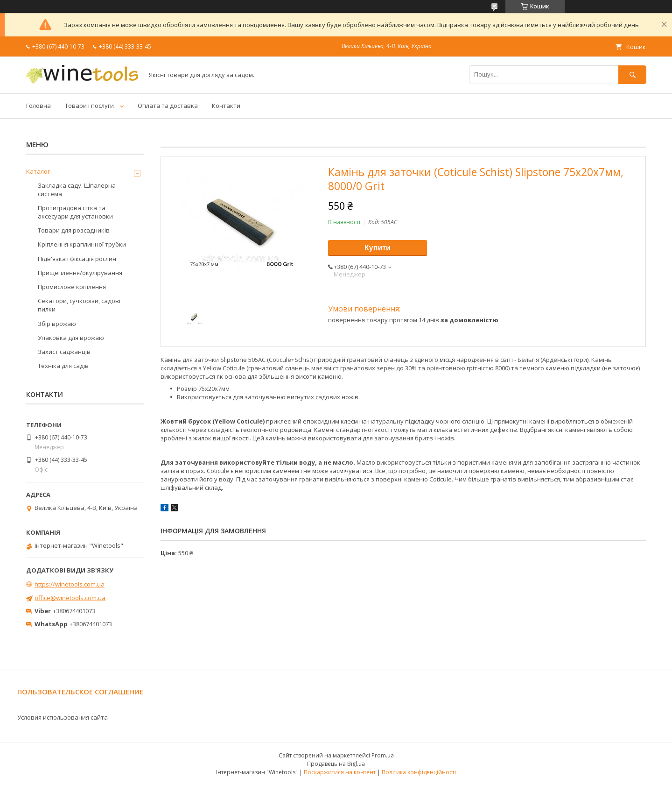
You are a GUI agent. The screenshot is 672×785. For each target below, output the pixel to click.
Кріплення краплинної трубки (82, 244)
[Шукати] (632, 74)
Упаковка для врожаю (71, 338)
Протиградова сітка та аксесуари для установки (75, 212)
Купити (378, 248)
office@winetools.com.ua (70, 598)
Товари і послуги (89, 106)
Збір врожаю (57, 324)
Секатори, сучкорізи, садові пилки (79, 305)
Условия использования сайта (63, 717)
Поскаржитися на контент (340, 772)
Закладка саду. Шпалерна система (77, 190)
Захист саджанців (64, 352)
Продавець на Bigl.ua (336, 764)
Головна (38, 106)
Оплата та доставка (168, 106)
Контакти (226, 106)
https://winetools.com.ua (70, 584)
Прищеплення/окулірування (80, 273)
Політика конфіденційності (419, 772)
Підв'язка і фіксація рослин (77, 259)
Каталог (38, 171)
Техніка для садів (63, 366)
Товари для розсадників (74, 230)
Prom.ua (383, 755)
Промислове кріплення (72, 287)
